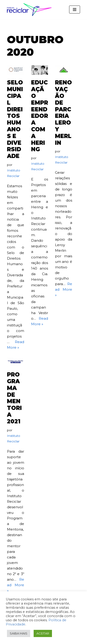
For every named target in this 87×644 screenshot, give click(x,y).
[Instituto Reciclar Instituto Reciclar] (29, 10)
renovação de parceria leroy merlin (63, 113)
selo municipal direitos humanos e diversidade (15, 119)
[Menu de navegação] (75, 10)
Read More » (64, 289)
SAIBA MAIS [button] (19, 633)
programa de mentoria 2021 (14, 398)
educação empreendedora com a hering (40, 116)
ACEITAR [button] (43, 633)
